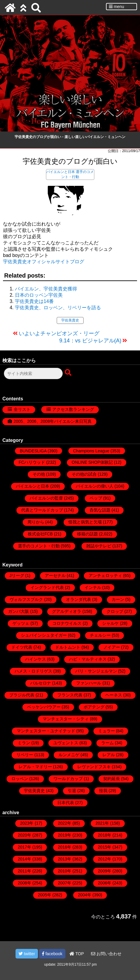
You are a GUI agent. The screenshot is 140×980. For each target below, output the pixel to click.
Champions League (91, 451)
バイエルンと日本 (61, 172)
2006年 (105, 883)
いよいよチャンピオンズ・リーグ (59, 333)
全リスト (22, 409)
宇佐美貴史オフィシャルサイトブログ (44, 262)
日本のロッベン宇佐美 (39, 295)
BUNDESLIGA (33, 451)
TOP (77, 954)
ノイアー (112, 647)
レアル (109, 755)
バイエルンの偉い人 (95, 486)
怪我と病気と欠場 (85, 522)
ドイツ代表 (22, 647)
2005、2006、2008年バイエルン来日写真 (53, 421)
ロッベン (20, 779)
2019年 (65, 835)
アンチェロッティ (105, 575)
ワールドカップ (68, 779)
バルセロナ (41, 683)
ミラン (24, 743)
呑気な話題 (100, 510)
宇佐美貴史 (70, 320)
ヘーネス (114, 695)
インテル (93, 587)
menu (117, 7)
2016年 (65, 847)
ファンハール (89, 683)
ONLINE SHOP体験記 (92, 462)
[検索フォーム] (33, 373)
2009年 (105, 871)
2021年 (102, 823)
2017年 (24, 847)
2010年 (65, 871)
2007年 (65, 883)
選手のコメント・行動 (39, 546)
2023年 (27, 823)
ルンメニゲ (69, 755)
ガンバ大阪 (19, 611)
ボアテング (94, 707)
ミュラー (107, 731)
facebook (52, 954)
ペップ (96, 498)
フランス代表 (70, 695)
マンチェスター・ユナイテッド (46, 731)
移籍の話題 (87, 534)
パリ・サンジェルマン (96, 671)
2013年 (65, 859)
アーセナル (55, 575)
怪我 (103, 791)
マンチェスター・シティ (66, 719)
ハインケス (36, 659)
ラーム (107, 743)
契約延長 (112, 779)
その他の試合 (84, 474)
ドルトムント (68, 647)
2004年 (85, 895)
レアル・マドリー (35, 767)
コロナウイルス (67, 623)
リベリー (25, 755)
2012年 (105, 859)
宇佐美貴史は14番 (34, 301)
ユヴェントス (66, 743)
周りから (36, 522)
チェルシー (100, 635)
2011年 (24, 871)
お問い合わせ (106, 954)
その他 (39, 474)
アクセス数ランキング (73, 409)
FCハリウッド (32, 462)
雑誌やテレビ (99, 546)
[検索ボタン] (69, 373)
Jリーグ (17, 575)
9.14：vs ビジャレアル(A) (90, 341)
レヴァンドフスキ (94, 767)
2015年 (105, 847)
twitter (27, 954)
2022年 (65, 823)
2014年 (24, 859)
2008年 (24, 883)
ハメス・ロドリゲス (33, 671)
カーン (118, 599)
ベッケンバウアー (44, 707)
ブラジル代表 (22, 695)
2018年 (105, 835)
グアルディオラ (67, 611)
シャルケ (110, 623)
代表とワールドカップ (42, 510)
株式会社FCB (40, 534)
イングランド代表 (47, 587)
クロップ (115, 611)
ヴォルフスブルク (26, 599)
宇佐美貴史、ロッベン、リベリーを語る (58, 308)
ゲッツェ (21, 623)
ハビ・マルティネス (88, 659)
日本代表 (66, 803)
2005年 (45, 895)
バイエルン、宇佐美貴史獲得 (46, 289)
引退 (72, 791)
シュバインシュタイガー (44, 635)
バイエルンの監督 (46, 498)
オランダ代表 (79, 599)
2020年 (24, 835)
